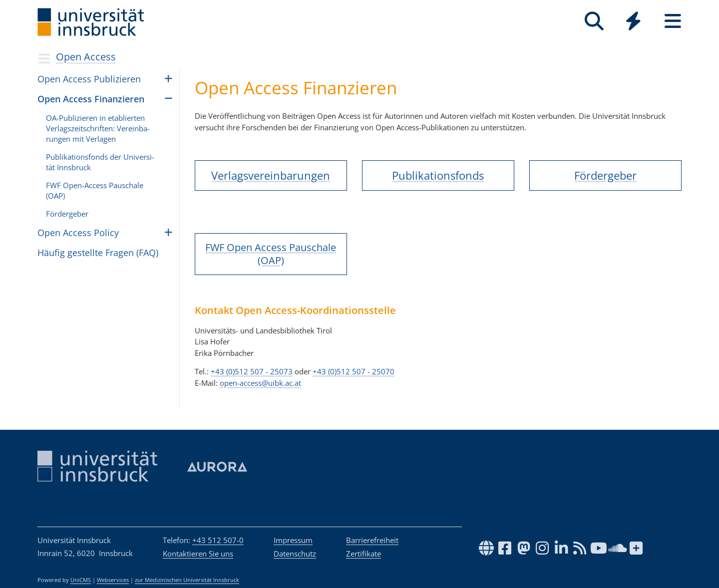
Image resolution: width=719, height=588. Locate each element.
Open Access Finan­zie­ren (91, 99)
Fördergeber (605, 175)
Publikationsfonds (438, 175)
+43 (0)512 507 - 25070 (354, 371)
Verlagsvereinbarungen (271, 175)
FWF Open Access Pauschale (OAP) (271, 254)
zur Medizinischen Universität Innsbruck (187, 580)
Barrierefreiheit (372, 540)
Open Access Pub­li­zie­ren (89, 79)
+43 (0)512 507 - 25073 (252, 371)
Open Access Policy (78, 233)
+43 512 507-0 (218, 540)
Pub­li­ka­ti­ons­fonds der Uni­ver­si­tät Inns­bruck (100, 162)
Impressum (293, 540)
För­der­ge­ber (67, 214)
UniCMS (81, 580)
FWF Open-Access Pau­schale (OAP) (95, 190)
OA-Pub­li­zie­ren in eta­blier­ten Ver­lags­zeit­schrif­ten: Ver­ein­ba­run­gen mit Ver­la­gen (98, 128)
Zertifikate (363, 554)
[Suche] (594, 21)
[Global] (633, 22)
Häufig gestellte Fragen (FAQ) (98, 253)
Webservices (113, 580)
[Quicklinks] (633, 21)
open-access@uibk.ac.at (260, 383)
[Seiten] (673, 21)
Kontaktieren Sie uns (198, 554)
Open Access (86, 57)
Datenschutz (295, 554)
